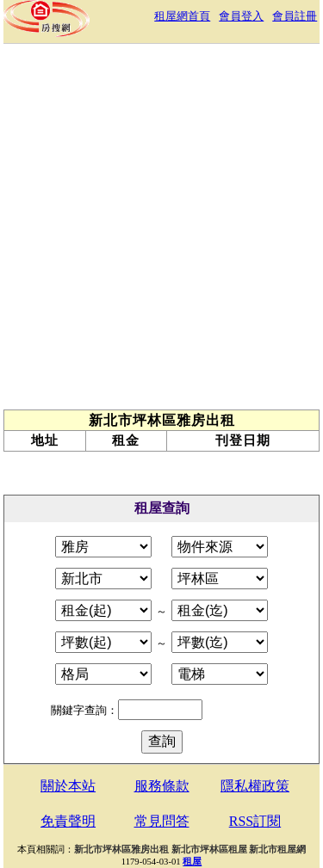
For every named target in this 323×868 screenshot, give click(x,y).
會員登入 (241, 16)
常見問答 (162, 821)
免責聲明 (68, 821)
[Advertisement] (161, 231)
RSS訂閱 (255, 821)
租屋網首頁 (182, 16)
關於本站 (68, 786)
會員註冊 (295, 16)
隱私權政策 (255, 786)
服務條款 (162, 786)
